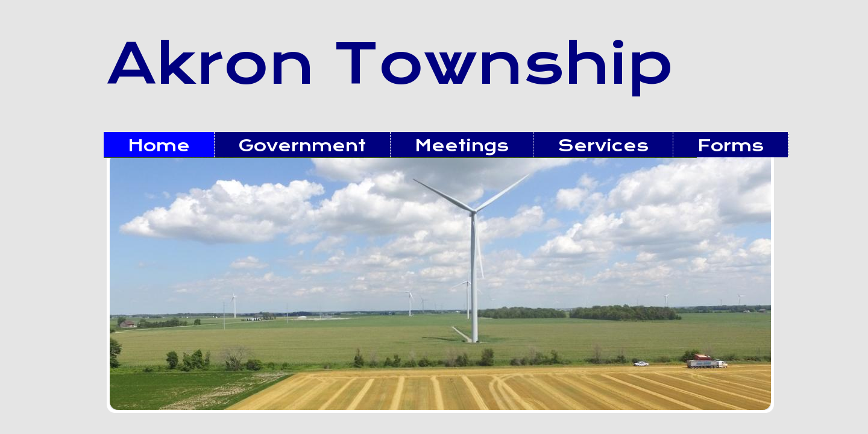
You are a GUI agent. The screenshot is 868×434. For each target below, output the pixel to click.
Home (159, 146)
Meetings (462, 146)
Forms (731, 146)
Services (603, 146)
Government (302, 146)
